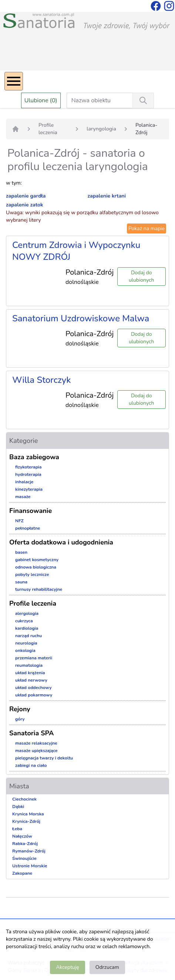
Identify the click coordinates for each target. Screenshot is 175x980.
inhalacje (24, 482)
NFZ (19, 521)
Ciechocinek (24, 799)
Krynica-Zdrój (26, 821)
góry (20, 719)
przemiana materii (34, 658)
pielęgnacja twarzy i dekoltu (44, 758)
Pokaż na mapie (147, 229)
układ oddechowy (33, 688)
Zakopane (22, 873)
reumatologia (29, 665)
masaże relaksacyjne (36, 743)
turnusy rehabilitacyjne (39, 589)
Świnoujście (24, 858)
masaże (23, 497)
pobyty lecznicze (32, 575)
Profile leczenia (48, 129)
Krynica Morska (28, 814)
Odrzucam (107, 967)
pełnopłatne (28, 528)
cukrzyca (24, 621)
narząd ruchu (28, 636)
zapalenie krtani (107, 196)
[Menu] (14, 81)
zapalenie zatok (25, 205)
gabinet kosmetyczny (37, 560)
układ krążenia (30, 673)
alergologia (27, 613)
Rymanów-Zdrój (29, 851)
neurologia (26, 643)
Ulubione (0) (41, 100)
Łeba (17, 829)
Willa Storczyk (41, 380)
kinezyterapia (29, 489)
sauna (21, 582)
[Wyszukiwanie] (143, 100)
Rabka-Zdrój (25, 844)
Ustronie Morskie (30, 866)
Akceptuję (67, 967)
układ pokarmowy (34, 695)
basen (21, 552)
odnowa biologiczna (36, 567)
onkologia (25, 650)
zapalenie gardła (26, 196)
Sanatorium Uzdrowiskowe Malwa (81, 318)
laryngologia (101, 129)
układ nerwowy (31, 680)
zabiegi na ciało (31, 765)
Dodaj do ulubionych (141, 276)
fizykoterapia (28, 467)
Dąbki (18, 807)
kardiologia (27, 628)
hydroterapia (28, 474)
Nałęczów (22, 836)
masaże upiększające (36, 751)
